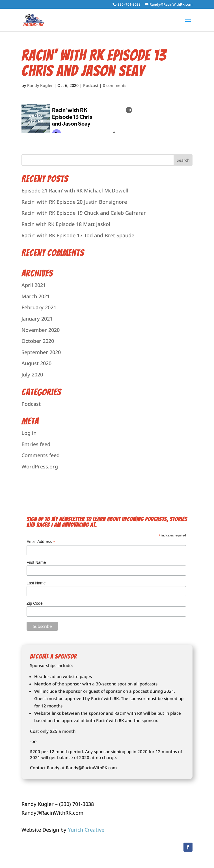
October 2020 (38, 341)
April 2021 (34, 285)
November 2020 (41, 330)
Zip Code (35, 603)
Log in (29, 433)
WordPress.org (40, 466)
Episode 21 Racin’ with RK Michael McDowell (75, 190)
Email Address (41, 542)
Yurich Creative (86, 830)
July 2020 (32, 374)
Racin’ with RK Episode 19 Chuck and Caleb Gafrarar (84, 213)
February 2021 (39, 307)
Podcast (91, 85)
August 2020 (36, 363)
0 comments (115, 85)
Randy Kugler (40, 85)
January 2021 (37, 319)
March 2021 (36, 296)
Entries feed (36, 444)
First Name (36, 562)
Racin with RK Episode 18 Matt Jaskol (66, 224)
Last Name (36, 583)
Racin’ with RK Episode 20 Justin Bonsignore (74, 202)
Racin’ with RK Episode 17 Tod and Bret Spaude (78, 235)
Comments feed (41, 455)
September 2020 (41, 352)
